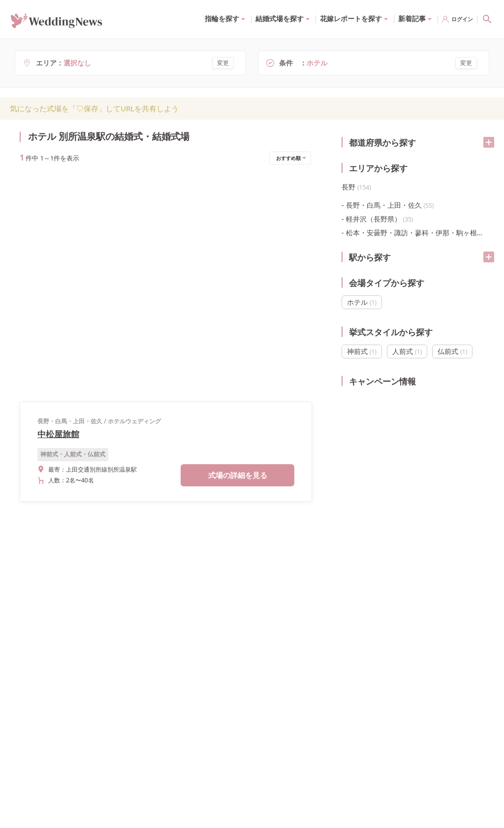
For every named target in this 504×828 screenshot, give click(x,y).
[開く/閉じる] (489, 142)
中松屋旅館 (58, 211)
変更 (223, 63)
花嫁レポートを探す (351, 18)
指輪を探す (222, 18)
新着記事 (412, 18)
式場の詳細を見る (238, 253)
